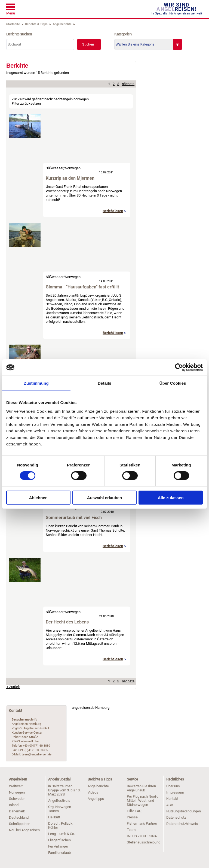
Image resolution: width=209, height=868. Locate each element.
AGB (170, 805)
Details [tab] (104, 383)
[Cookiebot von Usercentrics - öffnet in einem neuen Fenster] (179, 367)
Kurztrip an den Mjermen (70, 178)
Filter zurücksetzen (26, 103)
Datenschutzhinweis (182, 824)
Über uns (173, 786)
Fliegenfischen (59, 840)
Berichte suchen (19, 34)
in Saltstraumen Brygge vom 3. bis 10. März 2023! (64, 790)
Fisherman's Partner (142, 823)
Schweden (17, 799)
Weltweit (16, 786)
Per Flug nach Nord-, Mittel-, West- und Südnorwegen (142, 801)
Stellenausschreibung (144, 842)
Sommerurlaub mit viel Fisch (74, 518)
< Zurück (13, 687)
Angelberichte (98, 786)
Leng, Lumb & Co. (62, 834)
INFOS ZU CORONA (142, 836)
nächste (128, 84)
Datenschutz (176, 817)
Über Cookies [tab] (173, 383)
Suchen (88, 44)
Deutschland (19, 817)
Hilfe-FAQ (134, 811)
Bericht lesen (113, 211)
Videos (93, 792)
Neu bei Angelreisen (24, 830)
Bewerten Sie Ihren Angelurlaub (141, 788)
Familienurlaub (59, 853)
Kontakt (172, 799)
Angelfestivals (59, 801)
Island (14, 805)
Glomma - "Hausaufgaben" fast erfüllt (82, 287)
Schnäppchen (20, 824)
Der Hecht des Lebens (67, 622)
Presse (132, 817)
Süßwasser (55, 168)
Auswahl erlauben (104, 497)
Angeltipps (96, 799)
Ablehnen (38, 497)
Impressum (175, 792)
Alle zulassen (171, 497)
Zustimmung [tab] (36, 383)
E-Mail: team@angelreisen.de (32, 754)
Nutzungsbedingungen (184, 811)
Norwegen (73, 168)
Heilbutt (54, 817)
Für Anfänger (58, 846)
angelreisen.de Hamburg (91, 708)
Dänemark (17, 811)
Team (131, 830)
